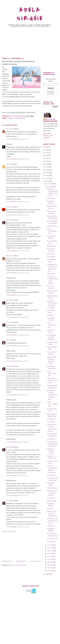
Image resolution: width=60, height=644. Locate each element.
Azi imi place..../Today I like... (52, 404)
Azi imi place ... (51, 526)
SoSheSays (9, 164)
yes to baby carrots (52, 539)
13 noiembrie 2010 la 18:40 (17, 335)
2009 (47, 574)
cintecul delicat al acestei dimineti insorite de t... (52, 444)
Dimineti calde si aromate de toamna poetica (52, 514)
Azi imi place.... (51, 419)
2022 (47, 158)
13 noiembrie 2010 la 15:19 (17, 251)
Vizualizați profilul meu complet (48, 136)
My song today (51, 246)
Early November (52, 501)
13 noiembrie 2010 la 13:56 (17, 215)
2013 (47, 173)
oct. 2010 (50, 545)
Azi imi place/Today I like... (51, 325)
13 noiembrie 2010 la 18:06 (17, 273)
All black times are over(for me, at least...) (52, 521)
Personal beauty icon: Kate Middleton (51, 337)
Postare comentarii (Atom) (18, 565)
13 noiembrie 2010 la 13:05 (17, 202)
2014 (47, 170)
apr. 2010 (50, 562)
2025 (47, 150)
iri (7, 144)
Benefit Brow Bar (52, 226)
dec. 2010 (50, 184)
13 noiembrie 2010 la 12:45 (17, 139)
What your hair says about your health (52, 381)
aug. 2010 (50, 551)
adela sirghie (10, 220)
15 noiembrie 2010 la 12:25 (17, 476)
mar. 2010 (50, 565)
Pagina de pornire (21, 561)
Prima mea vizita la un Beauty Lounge (52, 493)
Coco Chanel (51, 422)
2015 (47, 167)
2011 (47, 178)
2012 (47, 176)
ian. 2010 (50, 571)
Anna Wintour (51, 274)
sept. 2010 (50, 548)
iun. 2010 (50, 556)
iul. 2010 (50, 553)
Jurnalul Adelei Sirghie (17, 118)
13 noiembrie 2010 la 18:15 (17, 295)
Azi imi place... (51, 198)
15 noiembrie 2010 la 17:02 (17, 527)
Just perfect (50, 315)
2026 (47, 147)
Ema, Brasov (10, 129)
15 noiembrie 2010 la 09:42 (17, 442)
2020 (47, 164)
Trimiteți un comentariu (9, 531)
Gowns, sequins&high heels (52, 231)
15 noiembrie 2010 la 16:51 (17, 495)
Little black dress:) (52, 488)
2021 (47, 161)
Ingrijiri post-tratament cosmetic (51, 451)
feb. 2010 (50, 568)
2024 (47, 153)
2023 (47, 156)
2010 (47, 181)
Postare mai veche (36, 561)
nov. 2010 (50, 187)
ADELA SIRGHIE (30, 14)
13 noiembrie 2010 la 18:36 (17, 317)
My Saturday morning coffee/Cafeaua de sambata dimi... (52, 395)
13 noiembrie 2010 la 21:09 (17, 346)
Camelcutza (9, 207)
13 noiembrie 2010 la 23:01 (17, 361)
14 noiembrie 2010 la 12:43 (17, 395)
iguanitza (9, 340)
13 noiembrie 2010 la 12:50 (17, 159)
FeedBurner (51, 94)
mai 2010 (50, 559)
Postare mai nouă (7, 561)
